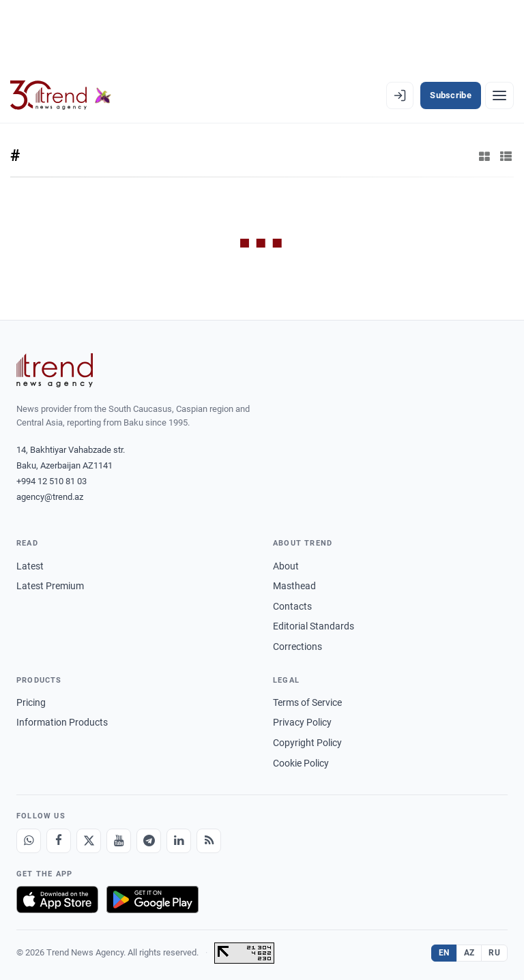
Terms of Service (307, 702)
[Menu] (499, 95)
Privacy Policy (302, 722)
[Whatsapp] (29, 841)
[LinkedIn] (179, 841)
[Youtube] (119, 841)
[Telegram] (149, 841)
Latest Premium (50, 586)
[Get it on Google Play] (152, 900)
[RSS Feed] (209, 841)
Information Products (62, 722)
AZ (469, 953)
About (286, 566)
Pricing (31, 702)
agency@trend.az (50, 497)
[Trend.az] (61, 95)
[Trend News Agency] (55, 370)
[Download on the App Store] (57, 900)
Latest (30, 566)
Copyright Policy (307, 743)
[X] (89, 841)
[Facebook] (59, 841)
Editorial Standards (314, 626)
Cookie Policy (301, 763)
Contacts (292, 606)
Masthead (294, 586)
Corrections (297, 647)
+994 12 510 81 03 (52, 481)
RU (494, 953)
